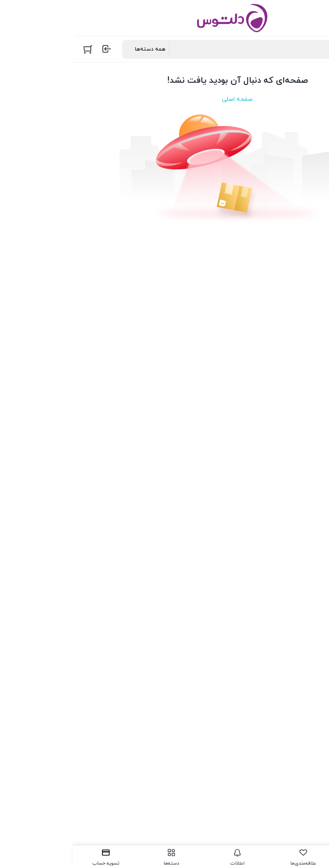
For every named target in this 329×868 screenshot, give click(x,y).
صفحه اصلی (164, 99)
